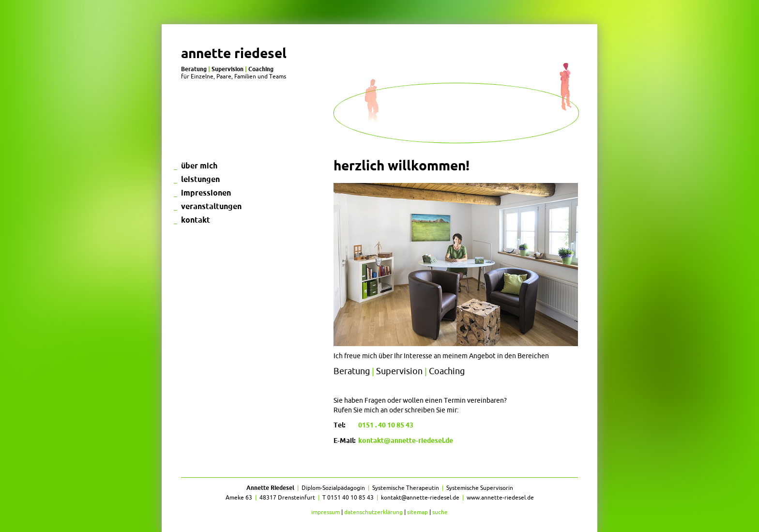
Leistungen (200, 179)
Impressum (326, 512)
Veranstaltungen (211, 206)
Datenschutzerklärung (373, 512)
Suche (440, 512)
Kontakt (196, 220)
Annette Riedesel (234, 53)
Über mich (199, 166)
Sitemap (417, 512)
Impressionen (206, 193)
